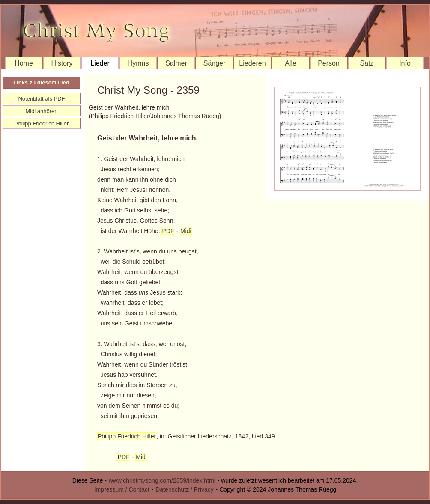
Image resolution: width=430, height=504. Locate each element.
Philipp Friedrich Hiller (127, 436)
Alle (291, 63)
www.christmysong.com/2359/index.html (162, 480)
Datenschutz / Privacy (184, 489)
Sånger (215, 63)
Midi (186, 231)
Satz (367, 63)
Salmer (176, 63)
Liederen (252, 63)
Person (329, 63)
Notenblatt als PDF (41, 99)
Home (24, 63)
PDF (168, 231)
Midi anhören (41, 111)
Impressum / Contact (122, 489)
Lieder (100, 63)
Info (405, 63)
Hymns (138, 63)
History (62, 63)
